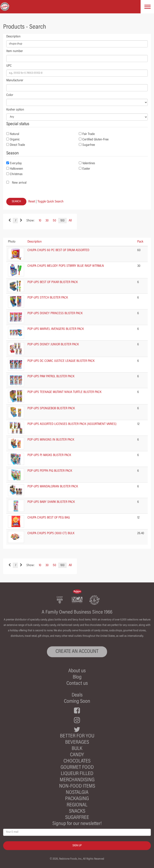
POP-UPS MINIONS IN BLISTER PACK (51, 440)
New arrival (19, 183)
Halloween (16, 169)
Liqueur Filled (77, 774)
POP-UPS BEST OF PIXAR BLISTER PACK (53, 282)
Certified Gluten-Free (95, 140)
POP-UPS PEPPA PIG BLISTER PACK (50, 471)
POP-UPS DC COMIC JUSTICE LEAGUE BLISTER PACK (61, 361)
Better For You (77, 736)
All (70, 221)
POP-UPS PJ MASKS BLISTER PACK (49, 455)
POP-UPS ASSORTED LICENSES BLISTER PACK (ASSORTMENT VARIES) (72, 424)
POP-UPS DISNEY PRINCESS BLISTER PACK (55, 313)
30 (47, 221)
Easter (86, 169)
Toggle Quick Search (50, 202)
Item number (15, 51)
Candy (77, 755)
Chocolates (77, 761)
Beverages (77, 743)
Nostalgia (77, 793)
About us (77, 671)
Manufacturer (15, 80)
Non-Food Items (77, 786)
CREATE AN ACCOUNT (77, 652)
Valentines (89, 163)
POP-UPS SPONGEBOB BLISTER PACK (51, 408)
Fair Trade (89, 134)
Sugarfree (89, 145)
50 (54, 221)
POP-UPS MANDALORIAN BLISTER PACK (53, 487)
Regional (77, 805)
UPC (9, 66)
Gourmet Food (77, 768)
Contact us (77, 684)
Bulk (77, 749)
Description (13, 37)
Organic (15, 140)
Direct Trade (17, 145)
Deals (77, 695)
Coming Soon (77, 702)
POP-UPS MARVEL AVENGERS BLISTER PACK (56, 329)
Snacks (77, 811)
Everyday (16, 163)
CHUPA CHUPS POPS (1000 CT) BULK (51, 533)
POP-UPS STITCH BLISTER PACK (48, 298)
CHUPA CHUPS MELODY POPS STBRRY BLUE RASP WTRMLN (66, 266)
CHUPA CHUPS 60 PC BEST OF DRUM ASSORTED (58, 250)
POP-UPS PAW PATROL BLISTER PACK (51, 376)
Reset (32, 202)
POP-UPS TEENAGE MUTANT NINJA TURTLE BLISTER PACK (64, 392)
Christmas (16, 174)
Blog (77, 677)
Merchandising (77, 780)
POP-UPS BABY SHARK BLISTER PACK (51, 502)
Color (10, 95)
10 (40, 221)
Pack (140, 242)
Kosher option (15, 110)
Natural (14, 134)
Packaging (77, 799)
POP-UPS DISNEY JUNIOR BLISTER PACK (53, 344)
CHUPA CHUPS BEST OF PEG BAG (49, 518)
